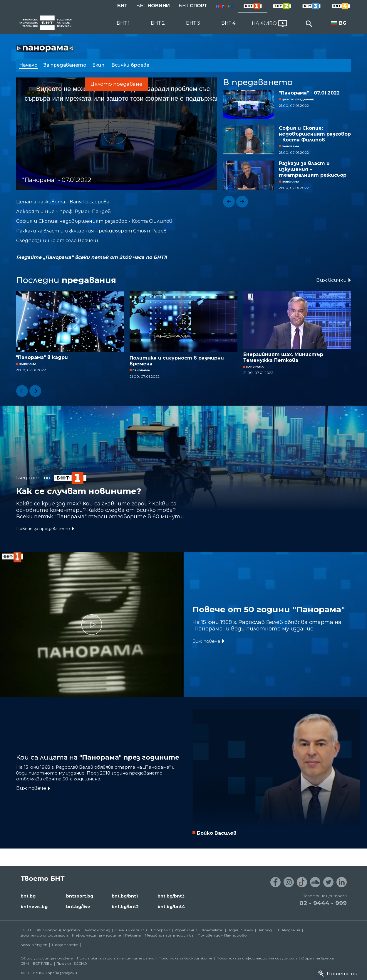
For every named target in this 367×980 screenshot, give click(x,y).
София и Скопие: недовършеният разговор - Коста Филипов (315, 134)
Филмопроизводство (58, 930)
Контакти (213, 930)
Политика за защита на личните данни (116, 958)
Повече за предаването (43, 529)
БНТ (122, 6)
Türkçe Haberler (65, 945)
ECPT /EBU (43, 963)
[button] (229, 202)
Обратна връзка (317, 958)
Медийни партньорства (169, 935)
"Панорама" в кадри (42, 357)
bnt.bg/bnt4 (171, 907)
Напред (265, 930)
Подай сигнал (240, 930)
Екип (99, 65)
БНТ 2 (158, 23)
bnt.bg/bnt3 (171, 896)
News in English (34, 945)
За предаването (65, 65)
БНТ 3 (193, 23)
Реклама (133, 935)
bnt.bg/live (78, 907)
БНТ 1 (123, 23)
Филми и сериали (131, 930)
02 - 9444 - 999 (323, 903)
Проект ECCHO (72, 963)
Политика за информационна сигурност (257, 958)
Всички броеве (131, 65)
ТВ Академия (288, 930)
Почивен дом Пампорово (222, 935)
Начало (28, 65)
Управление (186, 930)
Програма (161, 930)
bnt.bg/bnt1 (125, 896)
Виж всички (331, 280)
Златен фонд (97, 930)
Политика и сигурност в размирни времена (177, 361)
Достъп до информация (44, 935)
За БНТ (27, 930)
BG (343, 23)
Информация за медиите (97, 935)
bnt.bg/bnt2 (125, 907)
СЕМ (25, 963)
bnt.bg (28, 896)
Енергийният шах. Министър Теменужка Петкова (283, 357)
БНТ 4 (228, 23)
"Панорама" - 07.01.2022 (309, 93)
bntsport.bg (80, 896)
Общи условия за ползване (47, 958)
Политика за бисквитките (186, 958)
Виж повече (206, 641)
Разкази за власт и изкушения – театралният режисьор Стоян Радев (313, 169)
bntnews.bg (34, 907)
